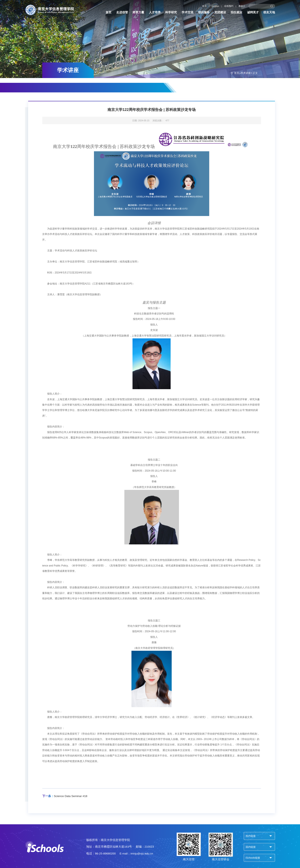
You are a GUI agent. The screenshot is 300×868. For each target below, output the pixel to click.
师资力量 (138, 12)
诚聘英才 (253, 12)
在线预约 (229, 6)
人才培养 (155, 12)
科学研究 (171, 12)
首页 (204, 6)
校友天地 (269, 12)
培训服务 (204, 12)
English (215, 6)
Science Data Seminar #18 (65, 796)
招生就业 (236, 12)
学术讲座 (246, 73)
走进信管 (122, 12)
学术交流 (187, 12)
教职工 (242, 6)
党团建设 (220, 12)
